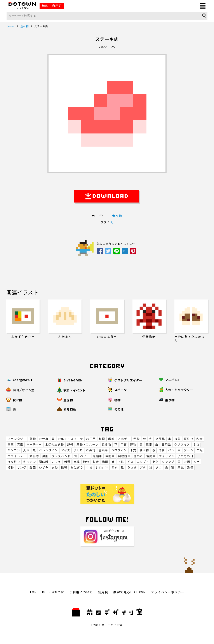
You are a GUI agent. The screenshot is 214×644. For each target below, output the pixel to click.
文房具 (160, 439)
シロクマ (102, 467)
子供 (121, 462)
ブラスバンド (61, 456)
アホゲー (124, 439)
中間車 (110, 456)
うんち (78, 450)
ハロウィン (119, 450)
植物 (11, 467)
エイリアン (167, 456)
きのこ (138, 456)
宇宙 (124, 444)
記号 (70, 444)
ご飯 (200, 450)
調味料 (44, 462)
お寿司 (91, 450)
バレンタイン (48, 450)
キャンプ (168, 462)
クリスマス (182, 444)
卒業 (77, 462)
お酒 (187, 462)
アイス (66, 450)
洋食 (162, 450)
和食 (200, 439)
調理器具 (124, 456)
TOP (33, 592)
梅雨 (105, 462)
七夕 (156, 462)
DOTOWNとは (53, 592)
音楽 (20, 444)
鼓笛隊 (34, 456)
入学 (196, 462)
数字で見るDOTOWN (130, 592)
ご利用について (81, 592)
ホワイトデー (17, 456)
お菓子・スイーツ (70, 439)
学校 (137, 439)
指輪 (64, 467)
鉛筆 (33, 467)
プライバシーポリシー (168, 592)
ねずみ (44, 467)
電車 (11, 444)
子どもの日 (185, 456)
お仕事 (44, 439)
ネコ (196, 444)
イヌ (130, 462)
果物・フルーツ (88, 444)
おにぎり (77, 467)
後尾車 (151, 456)
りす (115, 467)
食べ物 (144, 450)
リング (22, 467)
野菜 (178, 439)
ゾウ (159, 467)
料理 (102, 439)
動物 (33, 439)
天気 (26, 450)
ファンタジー (17, 439)
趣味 (111, 439)
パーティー (34, 444)
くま (89, 467)
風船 (45, 456)
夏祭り (189, 439)
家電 (149, 444)
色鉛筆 (103, 450)
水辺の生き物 (54, 444)
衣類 (55, 467)
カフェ (56, 462)
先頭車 (97, 456)
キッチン (30, 462)
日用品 (166, 444)
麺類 (67, 462)
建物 (133, 444)
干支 (133, 450)
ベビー (85, 456)
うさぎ (132, 467)
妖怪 (190, 467)
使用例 (103, 592)
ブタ (143, 467)
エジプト (143, 462)
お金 (96, 462)
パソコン (14, 450)
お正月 (91, 439)
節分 (86, 462)
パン (171, 450)
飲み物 (106, 444)
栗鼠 (181, 467)
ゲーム (189, 450)
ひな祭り (14, 462)
